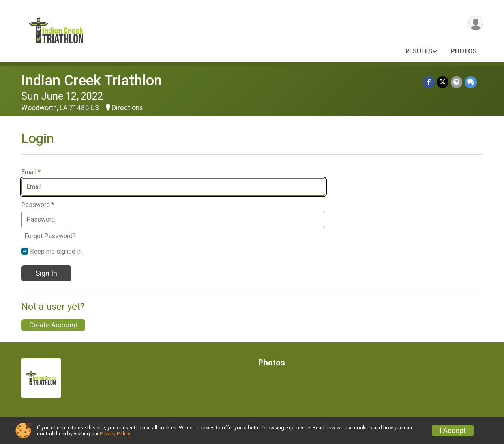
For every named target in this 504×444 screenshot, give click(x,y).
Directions (127, 108)
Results (419, 51)
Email (31, 172)
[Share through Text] (471, 82)
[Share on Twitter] (443, 82)
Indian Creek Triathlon (92, 80)
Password (38, 205)
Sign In (46, 273)
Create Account (53, 325)
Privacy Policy (115, 434)
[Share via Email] (456, 82)
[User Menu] (476, 23)
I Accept (453, 431)
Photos (464, 51)
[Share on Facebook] (429, 82)
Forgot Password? (50, 236)
